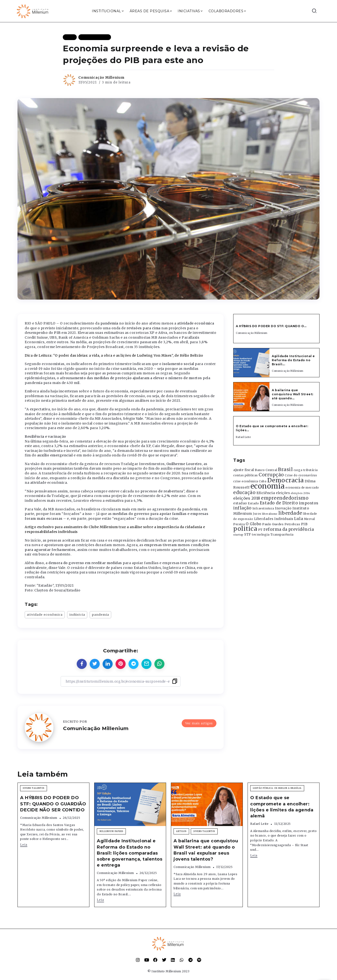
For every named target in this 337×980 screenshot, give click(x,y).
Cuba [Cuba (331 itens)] (263, 481)
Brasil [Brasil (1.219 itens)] (285, 469)
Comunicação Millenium (101, 77)
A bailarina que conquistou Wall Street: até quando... (293, 394)
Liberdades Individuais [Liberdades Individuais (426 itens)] (274, 519)
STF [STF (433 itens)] (248, 534)
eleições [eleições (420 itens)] (283, 493)
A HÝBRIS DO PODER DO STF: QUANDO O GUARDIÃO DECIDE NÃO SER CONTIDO (53, 804)
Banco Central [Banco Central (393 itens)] (266, 470)
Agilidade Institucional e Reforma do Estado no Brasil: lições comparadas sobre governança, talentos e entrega (130, 853)
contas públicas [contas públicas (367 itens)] (246, 475)
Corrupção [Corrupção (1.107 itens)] (271, 475)
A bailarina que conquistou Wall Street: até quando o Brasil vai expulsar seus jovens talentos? (206, 850)
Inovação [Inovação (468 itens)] (283, 508)
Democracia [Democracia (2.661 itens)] (286, 480)
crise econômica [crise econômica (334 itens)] (246, 481)
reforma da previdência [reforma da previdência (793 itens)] (289, 529)
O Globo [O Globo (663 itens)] (254, 524)
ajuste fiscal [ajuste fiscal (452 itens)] (244, 470)
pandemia (100, 614)
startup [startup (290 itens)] (238, 535)
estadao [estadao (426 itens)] (240, 503)
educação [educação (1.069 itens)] (244, 493)
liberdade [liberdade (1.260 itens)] (290, 513)
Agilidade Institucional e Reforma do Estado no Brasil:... (293, 360)
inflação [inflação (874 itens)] (242, 508)
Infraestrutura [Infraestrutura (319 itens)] (263, 508)
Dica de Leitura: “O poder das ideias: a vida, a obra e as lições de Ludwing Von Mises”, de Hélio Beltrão (114, 355)
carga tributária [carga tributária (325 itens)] (306, 470)
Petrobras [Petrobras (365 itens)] (292, 524)
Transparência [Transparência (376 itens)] (282, 534)
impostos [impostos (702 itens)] (309, 503)
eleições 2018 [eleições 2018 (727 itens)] (247, 498)
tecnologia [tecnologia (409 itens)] (261, 534)
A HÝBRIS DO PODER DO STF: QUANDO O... (271, 326)
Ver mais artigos (199, 723)
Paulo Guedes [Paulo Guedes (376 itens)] (273, 524)
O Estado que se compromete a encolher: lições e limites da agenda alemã (282, 807)
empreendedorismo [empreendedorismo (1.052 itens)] (285, 498)
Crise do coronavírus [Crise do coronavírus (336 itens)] (301, 475)
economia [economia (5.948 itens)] (268, 486)
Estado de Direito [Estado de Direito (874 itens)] (279, 503)
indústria (77, 614)
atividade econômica (45, 614)
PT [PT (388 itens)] (260, 530)
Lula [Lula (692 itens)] (299, 519)
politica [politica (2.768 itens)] (245, 529)
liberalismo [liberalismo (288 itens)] (270, 514)
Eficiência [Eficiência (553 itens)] (266, 493)
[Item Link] (251, 363)
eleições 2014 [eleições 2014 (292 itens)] (300, 493)
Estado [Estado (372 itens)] (253, 503)
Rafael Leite (243, 437)
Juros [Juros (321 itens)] (257, 514)
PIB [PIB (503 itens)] (304, 524)
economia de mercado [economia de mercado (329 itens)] (302, 488)
